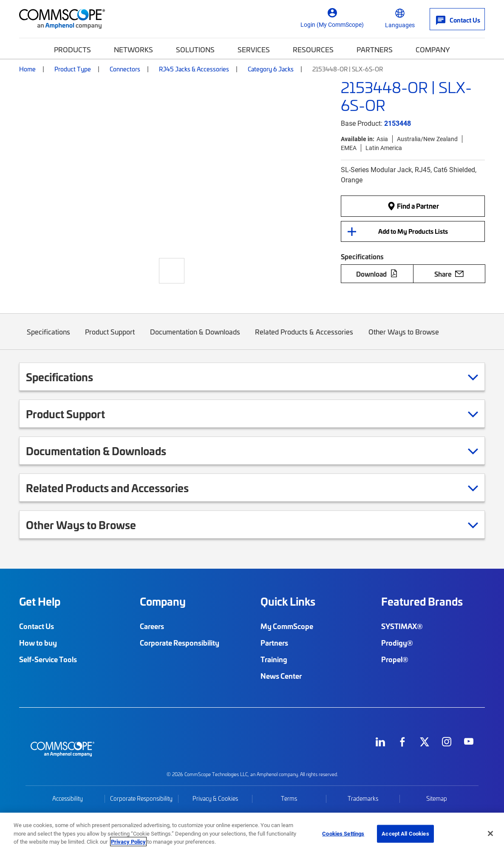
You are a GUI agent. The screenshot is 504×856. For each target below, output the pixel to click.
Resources (313, 49)
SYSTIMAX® (402, 626)
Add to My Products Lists (413, 231)
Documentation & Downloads (195, 338)
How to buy (38, 643)
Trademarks (363, 798)
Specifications (48, 338)
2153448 (398, 123)
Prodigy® (397, 643)
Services (254, 49)
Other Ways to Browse (404, 338)
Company (433, 49)
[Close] (490, 833)
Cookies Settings (343, 833)
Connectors (125, 69)
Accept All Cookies (405, 833)
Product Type (73, 69)
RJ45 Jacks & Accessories (194, 69)
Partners (375, 49)
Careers (152, 626)
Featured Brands (422, 601)
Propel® (395, 659)
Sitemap (437, 798)
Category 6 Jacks (271, 69)
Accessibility (68, 798)
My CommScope (287, 626)
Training (274, 659)
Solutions (195, 49)
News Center (281, 676)
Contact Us (37, 626)
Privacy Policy (128, 842)
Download (377, 274)
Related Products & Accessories (304, 338)
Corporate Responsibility (180, 643)
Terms (289, 798)
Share (449, 274)
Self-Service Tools (48, 659)
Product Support (110, 338)
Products (72, 49)
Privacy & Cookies (215, 798)
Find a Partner (413, 206)
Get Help (40, 601)
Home (27, 69)
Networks (133, 49)
